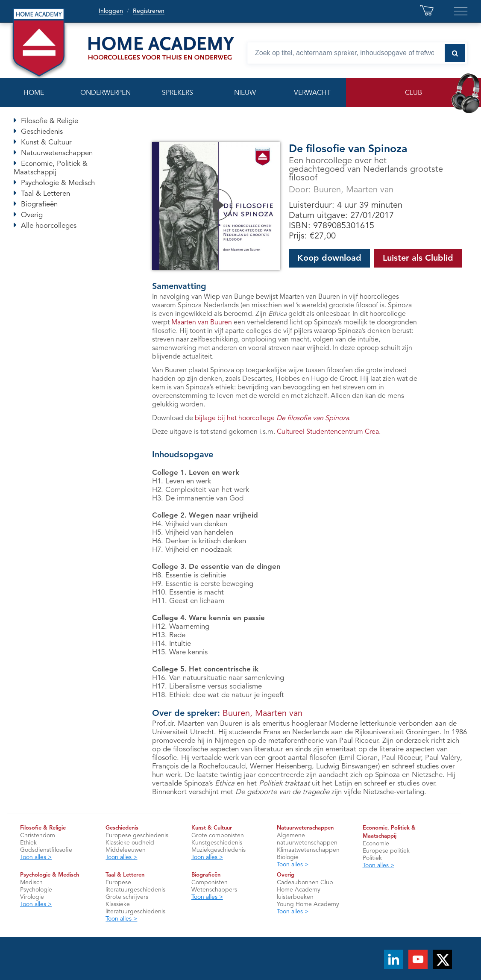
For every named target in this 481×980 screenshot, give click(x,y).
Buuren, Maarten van (353, 190)
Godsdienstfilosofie (46, 850)
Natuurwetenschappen (57, 153)
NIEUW (245, 93)
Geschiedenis (42, 132)
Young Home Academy (308, 904)
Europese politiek (386, 851)
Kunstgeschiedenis (217, 843)
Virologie (32, 897)
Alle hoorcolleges (49, 226)
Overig (32, 215)
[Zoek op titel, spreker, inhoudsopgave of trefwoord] (357, 53)
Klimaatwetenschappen (308, 850)
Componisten (210, 883)
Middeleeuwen (126, 850)
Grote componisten (218, 836)
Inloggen (111, 11)
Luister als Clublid (418, 259)
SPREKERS (177, 93)
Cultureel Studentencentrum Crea (328, 432)
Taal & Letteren (45, 194)
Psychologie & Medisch (58, 183)
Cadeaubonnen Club (305, 883)
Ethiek (28, 843)
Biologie (288, 857)
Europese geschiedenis (137, 836)
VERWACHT (312, 93)
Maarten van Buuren (202, 323)
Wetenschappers (214, 890)
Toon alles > (36, 857)
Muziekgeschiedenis (219, 850)
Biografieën (39, 205)
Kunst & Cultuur (46, 143)
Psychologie (36, 890)
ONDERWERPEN (106, 93)
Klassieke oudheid (130, 843)
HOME (34, 93)
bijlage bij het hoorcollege (272, 418)
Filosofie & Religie (50, 121)
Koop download (329, 259)
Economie (376, 844)
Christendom (38, 836)
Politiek (372, 858)
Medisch (31, 883)
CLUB (414, 93)
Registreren (149, 11)
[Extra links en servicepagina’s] (461, 11)
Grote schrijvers (127, 897)
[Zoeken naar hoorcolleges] (455, 53)
